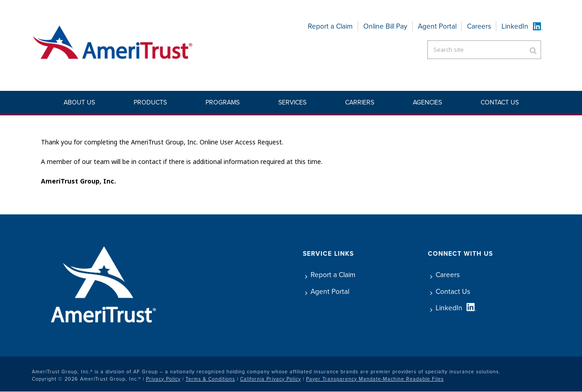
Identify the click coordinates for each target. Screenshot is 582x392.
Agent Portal (437, 26)
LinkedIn (515, 26)
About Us (79, 102)
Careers (479, 26)
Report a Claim (330, 26)
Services (292, 102)
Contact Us (500, 102)
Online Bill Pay (385, 26)
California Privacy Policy (271, 379)
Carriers (360, 102)
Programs (223, 102)
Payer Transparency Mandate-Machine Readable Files (375, 379)
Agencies (427, 102)
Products (150, 102)
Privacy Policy (163, 379)
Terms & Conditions (210, 379)
